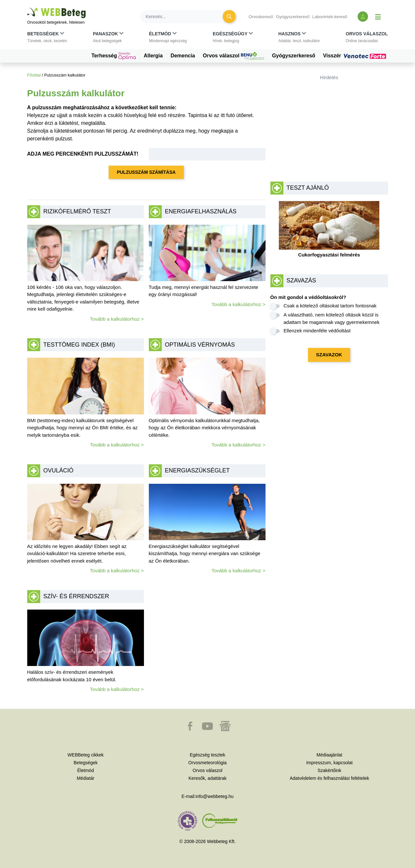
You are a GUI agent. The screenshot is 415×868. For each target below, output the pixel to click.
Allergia (153, 56)
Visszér (355, 56)
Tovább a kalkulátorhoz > (117, 319)
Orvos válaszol (234, 56)
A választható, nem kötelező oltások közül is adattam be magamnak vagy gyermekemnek (332, 318)
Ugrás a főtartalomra (27, 8)
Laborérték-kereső (330, 17)
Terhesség (114, 56)
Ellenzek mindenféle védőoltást (317, 331)
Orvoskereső (261, 17)
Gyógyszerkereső (293, 17)
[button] (47, 39)
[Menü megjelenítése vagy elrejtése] (378, 17)
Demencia (183, 56)
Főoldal (34, 75)
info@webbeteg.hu (214, 796)
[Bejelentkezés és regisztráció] (363, 17)
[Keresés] (185, 17)
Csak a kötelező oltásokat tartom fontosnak (330, 306)
